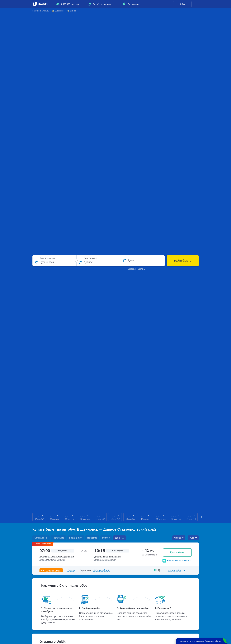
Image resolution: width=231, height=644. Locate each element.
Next (202, 517)
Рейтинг (106, 538)
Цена (118, 538)
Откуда (178, 538)
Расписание (58, 538)
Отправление (41, 538)
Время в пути (76, 538)
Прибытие (92, 538)
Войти (182, 4)
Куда (192, 538)
